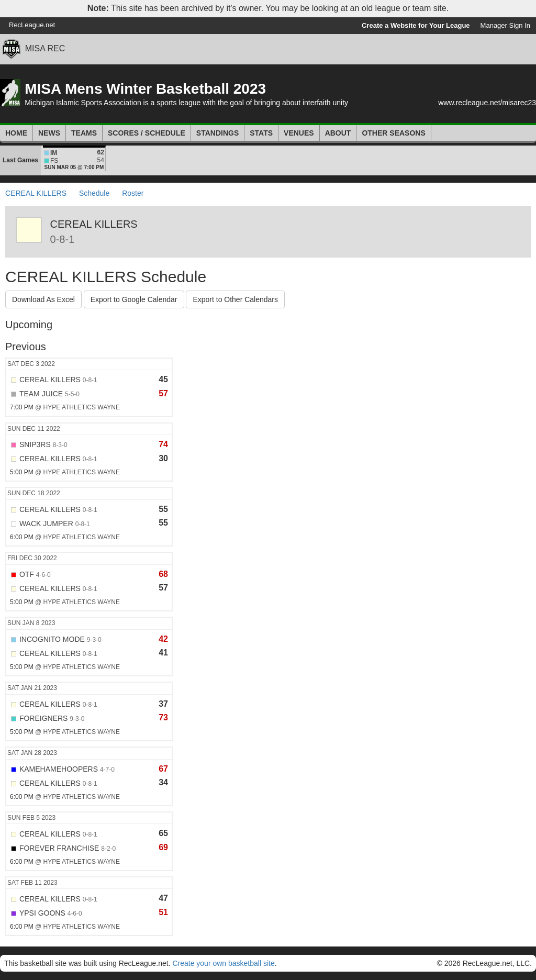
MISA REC (45, 48)
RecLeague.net (32, 25)
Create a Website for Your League (416, 25)
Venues (299, 133)
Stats (261, 133)
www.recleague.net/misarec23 (487, 103)
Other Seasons (393, 133)
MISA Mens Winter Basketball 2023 (145, 89)
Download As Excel (43, 299)
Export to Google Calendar (134, 299)
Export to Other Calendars (235, 299)
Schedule (94, 193)
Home (16, 133)
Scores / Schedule (147, 133)
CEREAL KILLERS (36, 193)
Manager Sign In (505, 25)
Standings (217, 133)
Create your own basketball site (223, 963)
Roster (133, 193)
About (338, 133)
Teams (84, 133)
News (49, 133)
